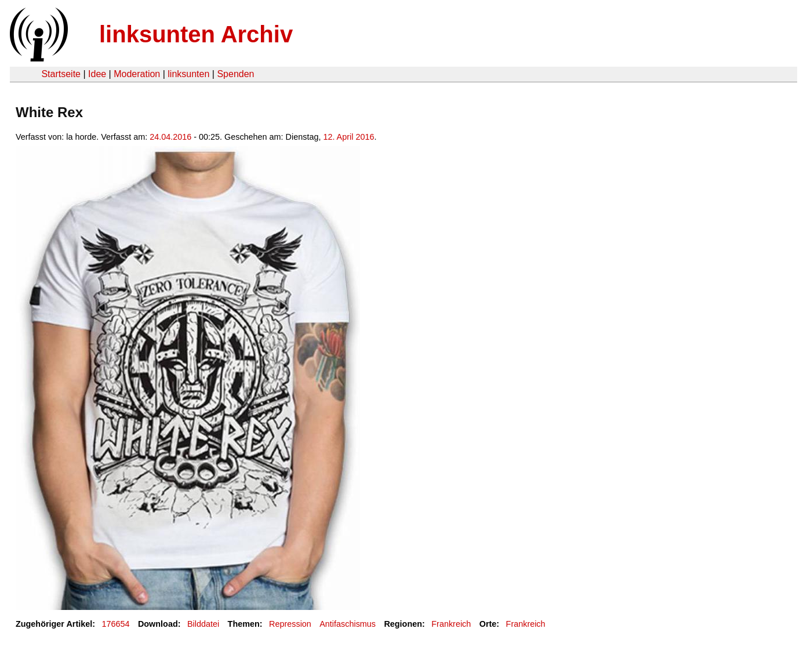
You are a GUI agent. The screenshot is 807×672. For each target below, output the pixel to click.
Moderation (137, 74)
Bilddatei (203, 624)
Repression (290, 624)
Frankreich (451, 624)
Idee (97, 74)
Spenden (235, 74)
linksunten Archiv (196, 34)
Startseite (61, 74)
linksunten (188, 74)
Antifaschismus (348, 624)
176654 (116, 624)
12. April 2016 (348, 137)
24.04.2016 (170, 137)
